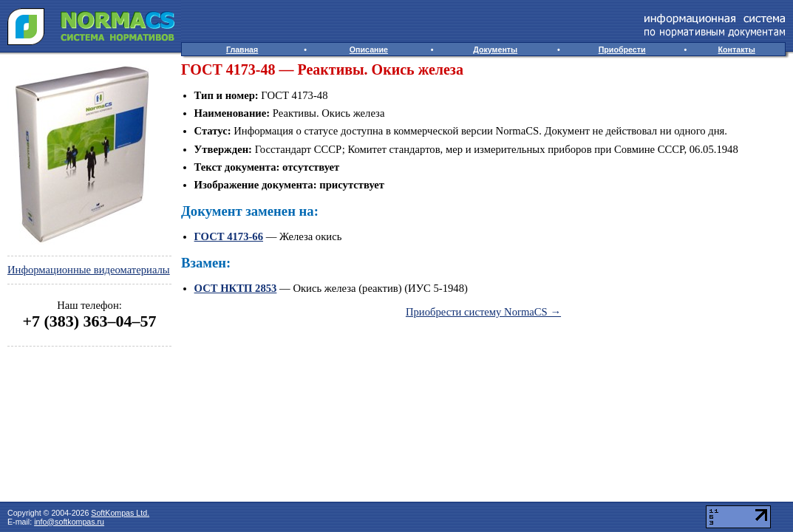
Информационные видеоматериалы (89, 270)
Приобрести (622, 50)
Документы (495, 50)
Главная (242, 50)
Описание (369, 50)
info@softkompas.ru (69, 522)
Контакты (737, 50)
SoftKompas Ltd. (120, 513)
